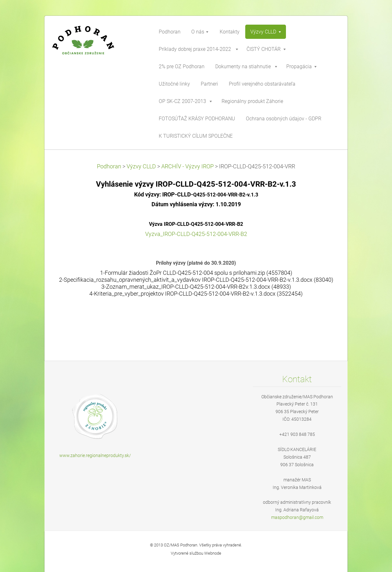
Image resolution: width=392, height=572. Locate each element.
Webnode (213, 553)
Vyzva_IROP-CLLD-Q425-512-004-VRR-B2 (196, 234)
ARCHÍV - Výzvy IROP (187, 166)
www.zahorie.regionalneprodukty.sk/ (95, 455)
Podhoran (109, 166)
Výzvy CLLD (141, 166)
